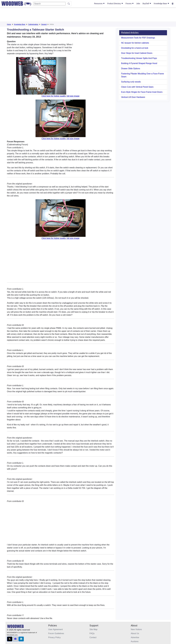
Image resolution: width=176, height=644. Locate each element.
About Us (135, 633)
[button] (10, 639)
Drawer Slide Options (131, 68)
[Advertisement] (88, 15)
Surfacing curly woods (131, 82)
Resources (99, 4)
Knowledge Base (162, 4)
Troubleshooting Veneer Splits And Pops (139, 58)
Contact (93, 637)
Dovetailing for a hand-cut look (135, 48)
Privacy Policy (55, 637)
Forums (130, 4)
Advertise (135, 637)
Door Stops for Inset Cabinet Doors (137, 53)
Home (9, 24)
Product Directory (115, 4)
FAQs (92, 633)
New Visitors (136, 629)
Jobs (138, 4)
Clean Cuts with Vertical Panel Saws (137, 87)
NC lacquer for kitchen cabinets (135, 43)
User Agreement (56, 629)
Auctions (135, 641)
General (44, 24)
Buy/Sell (147, 4)
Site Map (94, 629)
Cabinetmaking (33, 24)
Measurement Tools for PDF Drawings (138, 38)
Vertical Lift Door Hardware (133, 97)
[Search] (50, 4)
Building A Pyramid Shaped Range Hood (139, 63)
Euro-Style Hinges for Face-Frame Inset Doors (142, 92)
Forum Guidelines (56, 633)
